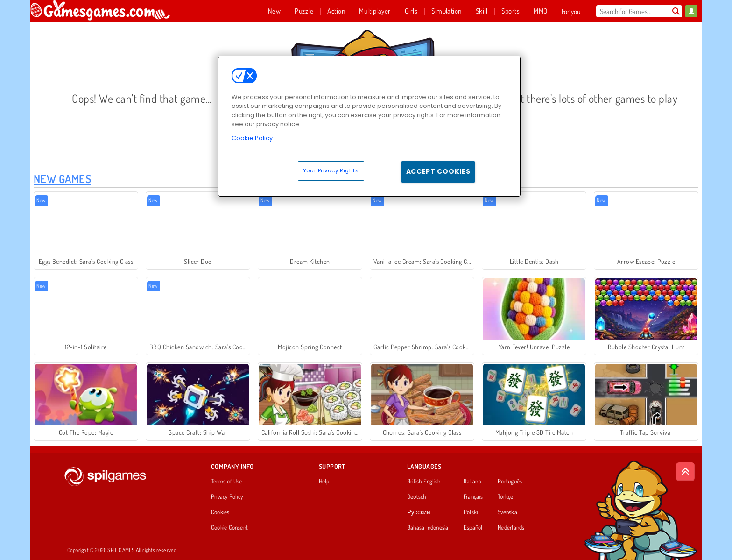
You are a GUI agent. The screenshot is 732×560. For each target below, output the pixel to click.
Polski (471, 512)
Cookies (220, 512)
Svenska (507, 512)
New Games (62, 179)
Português (510, 482)
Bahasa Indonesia (428, 528)
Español (473, 528)
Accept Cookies (438, 171)
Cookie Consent (229, 528)
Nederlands (511, 528)
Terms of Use (227, 482)
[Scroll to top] (685, 472)
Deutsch (417, 497)
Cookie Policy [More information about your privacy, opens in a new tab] (252, 138)
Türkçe (505, 497)
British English (424, 482)
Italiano (472, 482)
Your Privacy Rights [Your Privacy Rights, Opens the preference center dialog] (331, 170)
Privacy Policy (227, 497)
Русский (419, 512)
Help (324, 482)
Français (473, 497)
